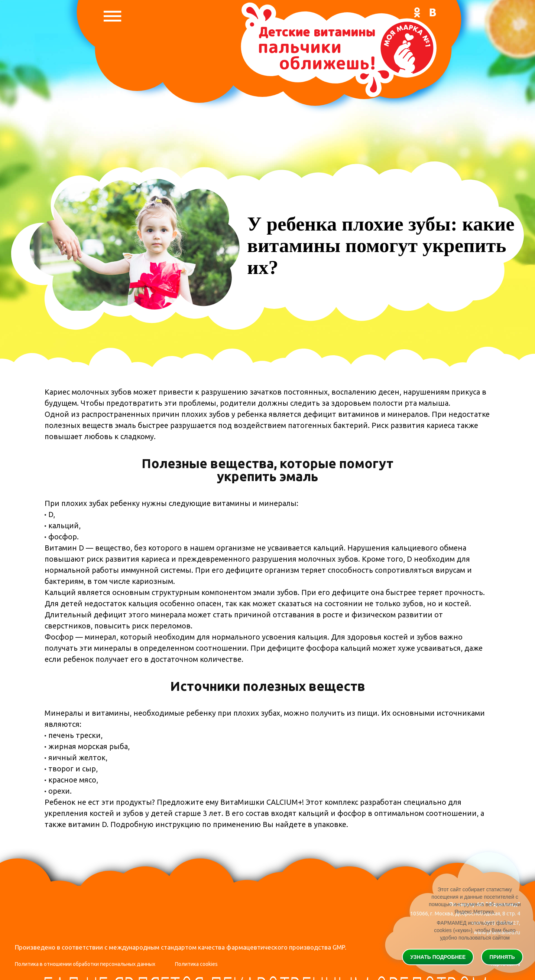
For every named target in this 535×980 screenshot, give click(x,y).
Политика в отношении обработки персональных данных (85, 964)
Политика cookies (196, 964)
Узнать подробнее (438, 957)
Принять (502, 957)
